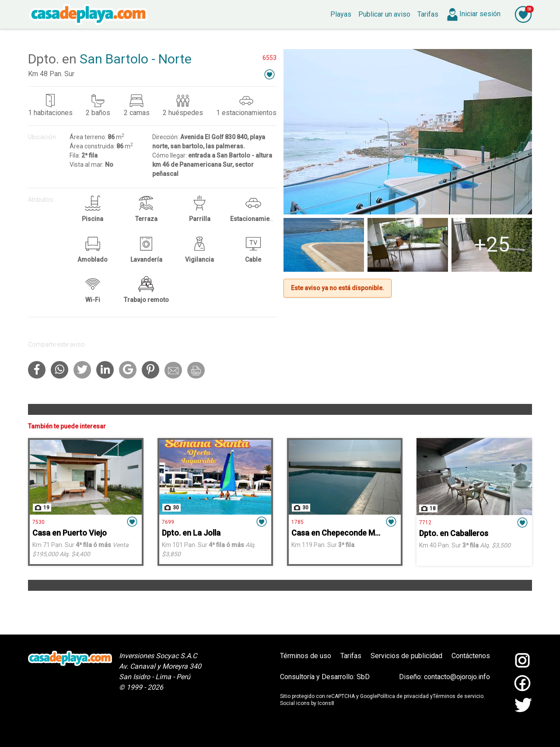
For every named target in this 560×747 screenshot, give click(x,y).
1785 (297, 522)
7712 (425, 523)
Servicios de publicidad (406, 656)
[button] (269, 74)
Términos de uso (306, 656)
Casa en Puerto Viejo (70, 533)
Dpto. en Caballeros (454, 533)
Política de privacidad (403, 696)
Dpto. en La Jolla (191, 533)
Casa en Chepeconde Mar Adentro (352, 533)
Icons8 (326, 703)
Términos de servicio (458, 696)
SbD (363, 677)
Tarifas (351, 656)
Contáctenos (471, 656)
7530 (38, 522)
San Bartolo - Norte (136, 59)
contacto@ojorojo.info (457, 677)
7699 (168, 522)
